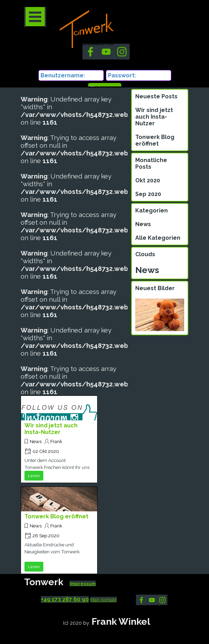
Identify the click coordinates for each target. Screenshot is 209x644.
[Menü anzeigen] (35, 17)
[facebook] (141, 600)
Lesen (34, 476)
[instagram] (162, 600)
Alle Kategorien (158, 238)
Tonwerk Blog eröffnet (56, 516)
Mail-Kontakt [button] (103, 600)
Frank (56, 441)
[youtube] (152, 600)
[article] (59, 439)
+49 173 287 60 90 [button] (65, 599)
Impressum (83, 583)
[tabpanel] (89, 587)
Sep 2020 (148, 194)
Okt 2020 (148, 180)
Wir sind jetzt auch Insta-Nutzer (51, 429)
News (36, 441)
